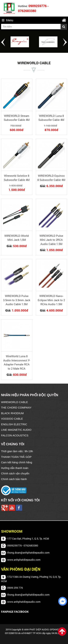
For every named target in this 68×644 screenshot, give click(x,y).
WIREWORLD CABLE (15, 402)
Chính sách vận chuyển (15, 473)
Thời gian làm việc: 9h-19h (17, 451)
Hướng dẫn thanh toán (15, 468)
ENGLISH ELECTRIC (14, 424)
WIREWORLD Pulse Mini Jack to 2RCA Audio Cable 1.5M (51, 240)
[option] (20, 42)
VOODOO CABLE (12, 419)
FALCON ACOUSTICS (15, 435)
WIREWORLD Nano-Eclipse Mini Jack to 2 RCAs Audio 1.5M (51, 300)
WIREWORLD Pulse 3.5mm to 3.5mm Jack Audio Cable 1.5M (17, 300)
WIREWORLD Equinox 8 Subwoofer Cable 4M (51, 178)
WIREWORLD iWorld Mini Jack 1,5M (17, 238)
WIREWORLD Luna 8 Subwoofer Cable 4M (51, 118)
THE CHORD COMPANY (16, 408)
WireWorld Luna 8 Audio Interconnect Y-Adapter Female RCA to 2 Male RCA (17, 362)
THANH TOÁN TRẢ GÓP (16, 457)
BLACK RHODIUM (12, 413)
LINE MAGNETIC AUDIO (16, 430)
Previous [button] (3, 42)
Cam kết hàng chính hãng (17, 462)
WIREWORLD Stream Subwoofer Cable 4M (17, 118)
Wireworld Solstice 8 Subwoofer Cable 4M (17, 178)
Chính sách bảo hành (14, 479)
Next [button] (65, 42)
